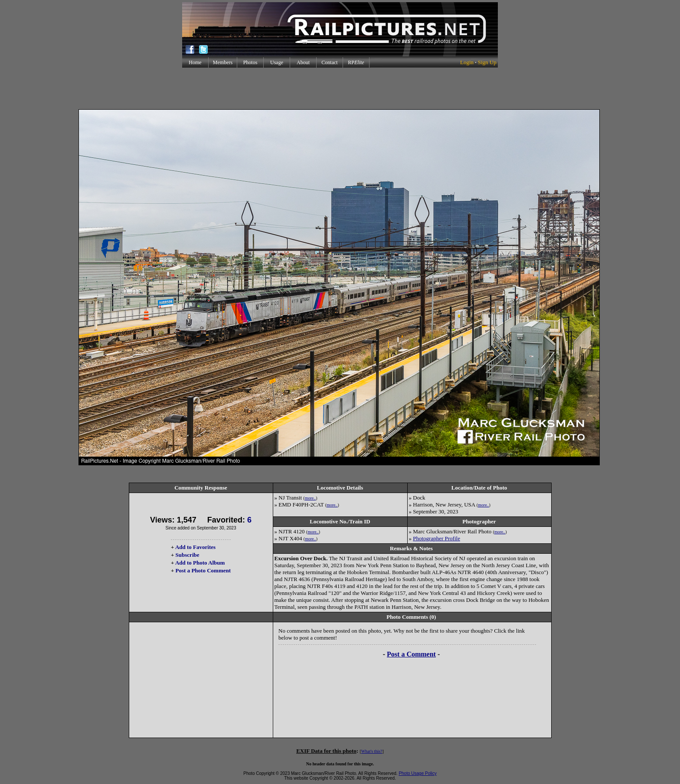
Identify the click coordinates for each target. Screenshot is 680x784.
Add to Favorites (195, 547)
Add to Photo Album (200, 563)
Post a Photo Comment (203, 570)
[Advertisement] (340, 88)
